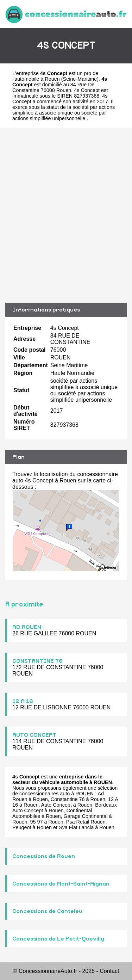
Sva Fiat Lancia (76, 827)
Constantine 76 (68, 799)
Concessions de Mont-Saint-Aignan (61, 884)
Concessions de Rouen (44, 856)
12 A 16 (23, 701)
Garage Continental (86, 816)
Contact (109, 971)
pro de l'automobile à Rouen (55, 76)
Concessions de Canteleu (47, 911)
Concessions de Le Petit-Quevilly (58, 939)
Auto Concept (56, 805)
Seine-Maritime (80, 79)
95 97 (36, 822)
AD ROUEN (27, 627)
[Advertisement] (66, 215)
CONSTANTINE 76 (37, 661)
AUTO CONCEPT (34, 735)
